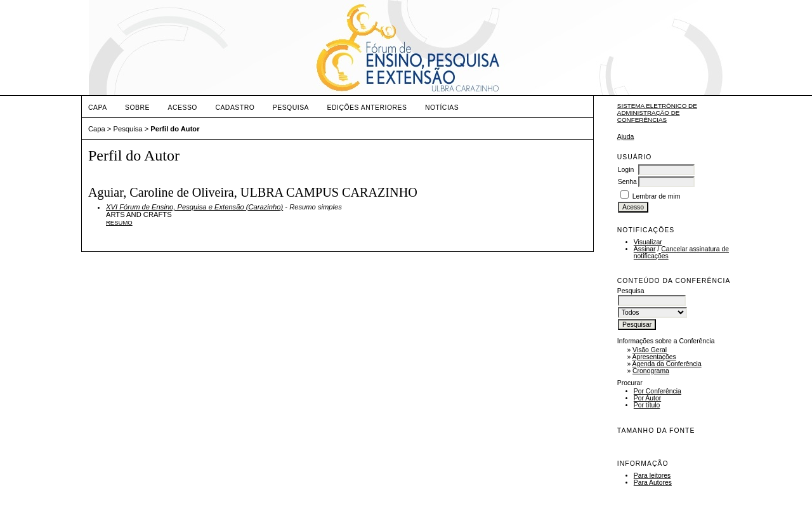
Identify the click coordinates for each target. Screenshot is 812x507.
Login (626, 170)
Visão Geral (650, 350)
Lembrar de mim (657, 196)
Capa (98, 108)
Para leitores (652, 476)
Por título (647, 405)
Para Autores (653, 483)
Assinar (645, 249)
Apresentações (654, 357)
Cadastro (235, 108)
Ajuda (626, 137)
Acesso (183, 108)
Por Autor (647, 398)
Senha (627, 182)
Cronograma (651, 371)
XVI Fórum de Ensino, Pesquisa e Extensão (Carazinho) (194, 207)
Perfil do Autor (175, 129)
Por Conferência (658, 391)
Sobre (137, 108)
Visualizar (648, 242)
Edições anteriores (367, 108)
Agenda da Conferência (667, 364)
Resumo (119, 222)
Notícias (442, 108)
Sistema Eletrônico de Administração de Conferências (657, 113)
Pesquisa (291, 108)
